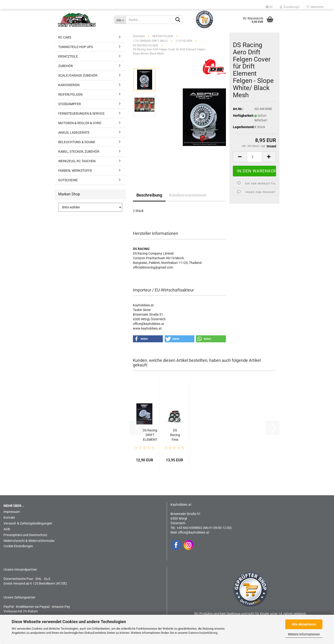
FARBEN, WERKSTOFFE (75, 171)
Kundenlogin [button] (290, 7)
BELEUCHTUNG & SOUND (77, 142)
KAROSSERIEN (69, 85)
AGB (7, 529)
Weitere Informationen (304, 634)
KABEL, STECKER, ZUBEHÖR (79, 152)
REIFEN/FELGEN (70, 94)
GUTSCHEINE (68, 180)
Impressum (12, 512)
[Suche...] (120, 20)
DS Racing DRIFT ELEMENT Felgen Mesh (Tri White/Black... (150, 435)
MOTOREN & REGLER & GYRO (80, 123)
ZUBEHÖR (66, 66)
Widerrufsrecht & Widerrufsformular (29, 541)
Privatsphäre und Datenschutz (25, 535)
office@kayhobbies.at (194, 532)
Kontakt (9, 518)
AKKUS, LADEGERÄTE (74, 133)
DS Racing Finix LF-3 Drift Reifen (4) (175, 435)
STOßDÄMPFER (70, 104)
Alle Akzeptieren (304, 624)
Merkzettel (315, 7)
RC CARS (65, 37)
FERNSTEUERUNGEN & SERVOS (81, 113)
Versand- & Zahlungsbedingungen (28, 523)
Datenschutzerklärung (203, 633)
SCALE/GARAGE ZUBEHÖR (78, 75)
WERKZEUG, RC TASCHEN (77, 161)
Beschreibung (149, 195)
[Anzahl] (254, 157)
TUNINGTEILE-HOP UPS (75, 47)
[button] (269, 7)
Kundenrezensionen (188, 195)
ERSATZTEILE (68, 56)
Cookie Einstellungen (18, 546)
